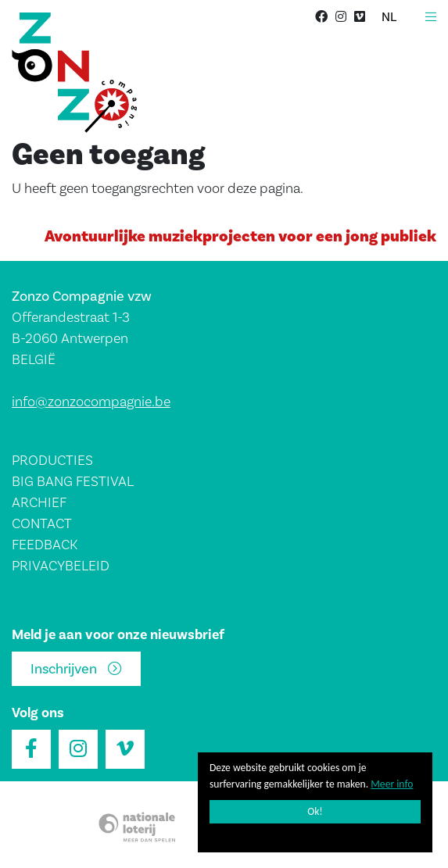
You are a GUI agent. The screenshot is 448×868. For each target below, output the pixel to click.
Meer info (392, 784)
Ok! (315, 811)
